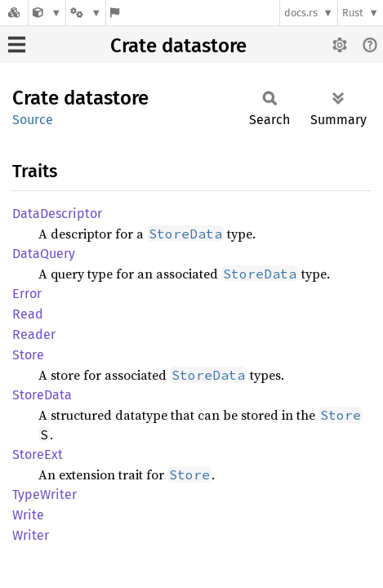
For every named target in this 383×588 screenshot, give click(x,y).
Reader (34, 334)
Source (33, 120)
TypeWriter (45, 494)
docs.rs (301, 13)
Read (28, 314)
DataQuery (44, 254)
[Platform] (86, 13)
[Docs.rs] (14, 13)
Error (27, 294)
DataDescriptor (57, 214)
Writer (31, 535)
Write (28, 515)
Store (28, 355)
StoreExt (38, 454)
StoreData (42, 395)
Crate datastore (178, 46)
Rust (353, 13)
